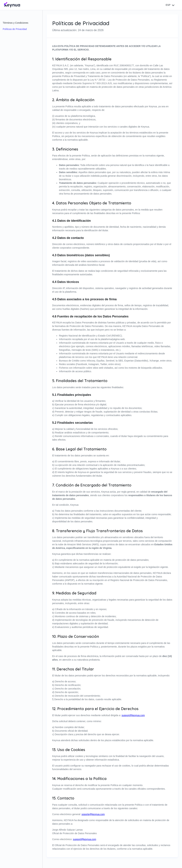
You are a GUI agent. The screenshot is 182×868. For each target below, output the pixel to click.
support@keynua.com (133, 715)
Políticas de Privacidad (15, 29)
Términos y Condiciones (15, 23)
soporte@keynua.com (93, 814)
